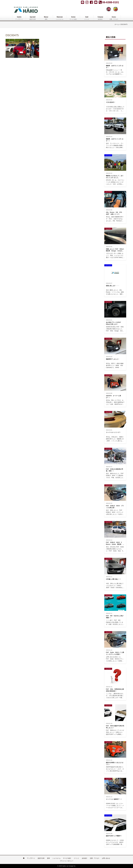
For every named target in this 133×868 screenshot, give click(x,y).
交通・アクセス (95, 858)
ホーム (117, 24)
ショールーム (57, 858)
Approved (33, 18)
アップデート (31, 858)
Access (114, 18)
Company (100, 18)
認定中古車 (41, 858)
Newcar (46, 18)
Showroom (60, 18)
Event (87, 18)
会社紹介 (85, 858)
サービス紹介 (67, 858)
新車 (48, 858)
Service (73, 18)
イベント (76, 858)
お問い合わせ (106, 858)
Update (19, 18)
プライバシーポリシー (67, 861)
